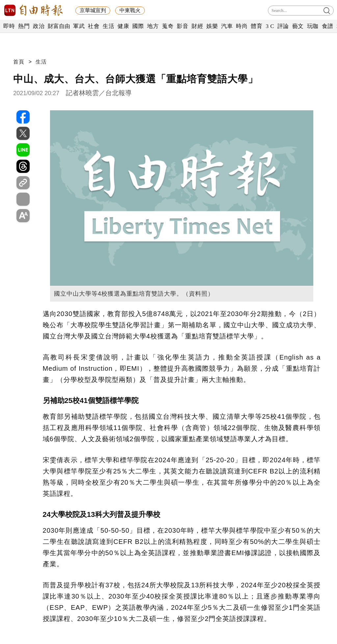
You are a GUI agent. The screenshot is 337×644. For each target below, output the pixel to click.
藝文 (298, 26)
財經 (197, 26)
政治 (39, 26)
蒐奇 (168, 26)
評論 (283, 26)
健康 (123, 26)
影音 (182, 26)
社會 (94, 26)
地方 (153, 26)
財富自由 (59, 26)
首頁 (19, 62)
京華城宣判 (93, 10)
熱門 (24, 26)
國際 (138, 26)
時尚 (242, 26)
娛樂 (212, 26)
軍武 (79, 26)
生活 (108, 26)
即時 (9, 26)
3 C (270, 26)
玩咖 (313, 26)
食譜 (328, 26)
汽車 (227, 26)
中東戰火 (130, 10)
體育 (257, 26)
